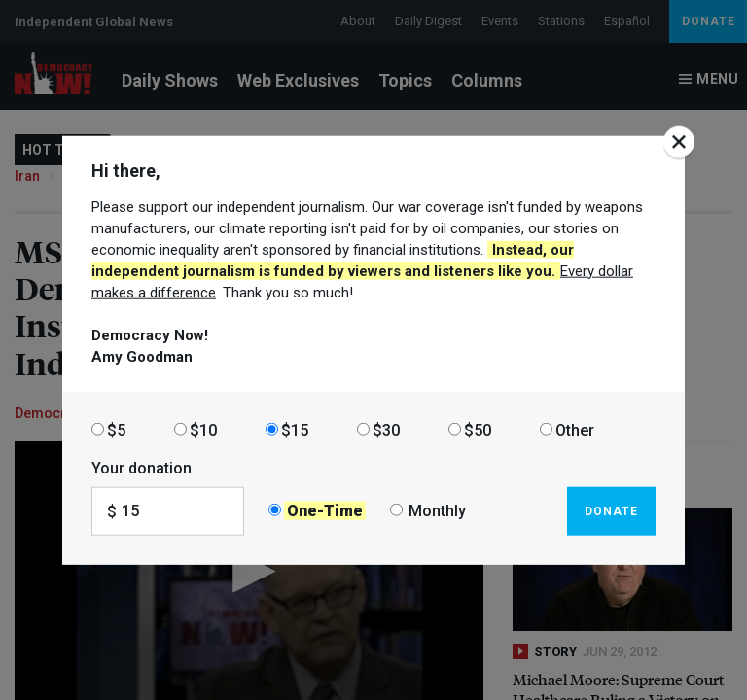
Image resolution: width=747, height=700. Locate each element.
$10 (203, 429)
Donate (611, 510)
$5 (116, 429)
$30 (386, 429)
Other (575, 429)
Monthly (437, 511)
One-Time (325, 511)
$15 (295, 429)
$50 (478, 429)
